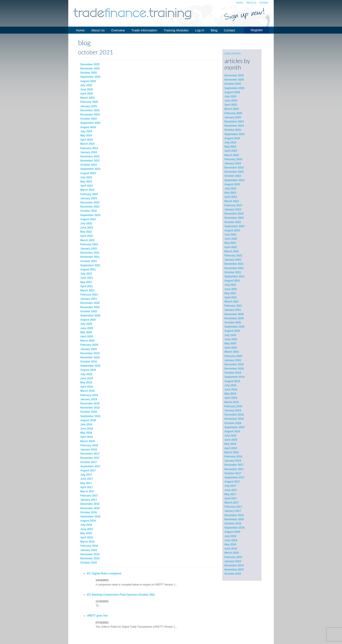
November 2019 (234, 369)
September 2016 (234, 528)
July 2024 (230, 143)
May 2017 (230, 494)
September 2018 (234, 427)
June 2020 (231, 339)
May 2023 (230, 193)
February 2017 (233, 507)
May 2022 (230, 243)
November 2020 (234, 318)
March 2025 (232, 109)
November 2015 (234, 570)
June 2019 (231, 390)
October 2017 (233, 473)
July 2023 (230, 189)
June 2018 (231, 440)
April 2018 (231, 448)
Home (240, 3)
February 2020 (233, 356)
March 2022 (232, 251)
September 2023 (234, 180)
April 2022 (231, 247)
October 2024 (233, 130)
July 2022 (230, 235)
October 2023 (233, 176)
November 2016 (234, 519)
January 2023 (233, 210)
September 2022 (234, 226)
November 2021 (234, 268)
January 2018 (233, 461)
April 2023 (231, 197)
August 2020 (232, 331)
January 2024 (233, 163)
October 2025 (233, 84)
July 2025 (230, 96)
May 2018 (230, 444)
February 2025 (233, 113)
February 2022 (233, 256)
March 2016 (232, 553)
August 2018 (232, 431)
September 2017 (234, 477)
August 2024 (232, 138)
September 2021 (234, 276)
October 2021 (233, 272)
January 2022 (233, 260)
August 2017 (232, 482)
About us (251, 3)
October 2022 (233, 222)
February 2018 (233, 457)
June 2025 (231, 101)
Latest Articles (233, 53)
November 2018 (234, 419)
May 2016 (230, 544)
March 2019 (232, 402)
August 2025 (232, 92)
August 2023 (232, 184)
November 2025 (234, 80)
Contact (264, 3)
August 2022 (232, 230)
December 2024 (234, 122)
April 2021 (231, 297)
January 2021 (233, 310)
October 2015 (233, 574)
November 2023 (234, 172)
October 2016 (233, 524)
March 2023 (232, 201)
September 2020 (234, 327)
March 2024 (232, 155)
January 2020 (233, 360)
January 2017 (233, 511)
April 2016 (231, 549)
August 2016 (232, 532)
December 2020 (234, 314)
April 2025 (231, 105)
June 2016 (231, 540)
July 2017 (230, 486)
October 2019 (233, 373)
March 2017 (232, 503)
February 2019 (233, 406)
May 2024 (230, 147)
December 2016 (234, 515)
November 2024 (234, 126)
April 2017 (231, 498)
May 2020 (230, 343)
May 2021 (230, 293)
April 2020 (231, 348)
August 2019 (232, 381)
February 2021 (233, 306)
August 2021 (232, 281)
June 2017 (231, 490)
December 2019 (234, 364)
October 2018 (233, 423)
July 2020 (230, 335)
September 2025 (234, 88)
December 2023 (234, 168)
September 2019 (234, 377)
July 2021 (230, 285)
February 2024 (233, 159)
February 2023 (233, 205)
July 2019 (230, 385)
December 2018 (234, 415)
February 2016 (233, 557)
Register (257, 30)
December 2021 (234, 264)
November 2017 (234, 469)
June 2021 (231, 289)
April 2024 (231, 151)
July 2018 (230, 436)
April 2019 (231, 398)
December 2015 (234, 565)
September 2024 (234, 134)
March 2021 (232, 302)
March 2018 (232, 452)
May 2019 (230, 394)
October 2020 (233, 323)
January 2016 (233, 561)
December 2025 (234, 76)
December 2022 (234, 214)
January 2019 (233, 410)
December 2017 (234, 465)
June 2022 (231, 239)
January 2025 (233, 117)
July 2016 (230, 536)
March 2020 (232, 352)
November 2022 (234, 218)
